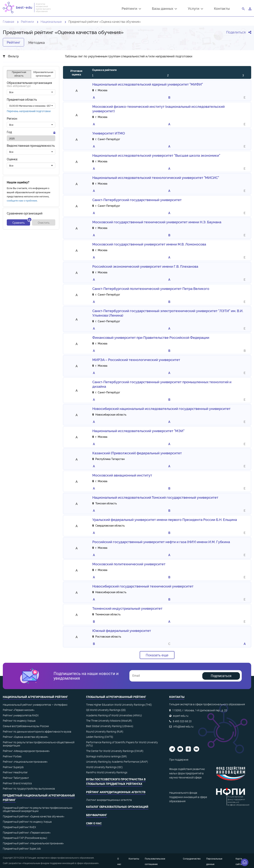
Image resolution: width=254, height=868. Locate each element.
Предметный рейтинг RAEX (19, 827)
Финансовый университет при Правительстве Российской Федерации (151, 337)
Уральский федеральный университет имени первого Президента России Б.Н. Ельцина (165, 519)
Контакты (222, 8)
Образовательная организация (29, 84)
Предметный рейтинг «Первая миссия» (27, 833)
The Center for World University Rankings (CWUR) (115, 751)
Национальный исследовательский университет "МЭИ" (138, 431)
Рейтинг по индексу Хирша (19, 721)
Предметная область (22, 99)
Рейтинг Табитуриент (16, 778)
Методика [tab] (37, 42)
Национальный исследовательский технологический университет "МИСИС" (156, 177)
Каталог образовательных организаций (117, 807)
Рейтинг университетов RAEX (21, 715)
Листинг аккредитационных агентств (109, 800)
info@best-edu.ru (183, 727)
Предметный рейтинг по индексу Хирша (27, 822)
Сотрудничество (192, 859)
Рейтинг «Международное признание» (26, 751)
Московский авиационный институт (122, 475)
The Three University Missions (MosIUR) (109, 721)
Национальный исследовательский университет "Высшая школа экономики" (156, 155)
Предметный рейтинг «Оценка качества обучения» (34, 816)
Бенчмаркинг (97, 815)
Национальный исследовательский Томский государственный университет (155, 497)
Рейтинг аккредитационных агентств (116, 792)
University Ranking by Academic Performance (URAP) (117, 762)
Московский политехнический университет (129, 564)
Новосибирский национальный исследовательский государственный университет (161, 408)
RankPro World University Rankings (107, 772)
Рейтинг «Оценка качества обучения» (25, 737)
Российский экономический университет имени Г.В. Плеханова (145, 266)
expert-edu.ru (181, 716)
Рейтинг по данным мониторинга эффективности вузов (37, 732)
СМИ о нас (94, 823)
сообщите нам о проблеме (22, 201)
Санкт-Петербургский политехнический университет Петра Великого (151, 288)
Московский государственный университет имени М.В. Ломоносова (149, 244)
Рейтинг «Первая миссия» (19, 710)
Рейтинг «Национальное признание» (25, 762)
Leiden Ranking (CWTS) (100, 737)
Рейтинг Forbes (12, 756)
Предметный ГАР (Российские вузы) (25, 838)
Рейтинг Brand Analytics (17, 783)
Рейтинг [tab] (13, 42)
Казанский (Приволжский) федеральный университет (137, 453)
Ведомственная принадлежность (31, 146)
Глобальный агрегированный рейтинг (116, 697)
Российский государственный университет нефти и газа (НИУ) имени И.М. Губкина (161, 542)
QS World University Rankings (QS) (106, 710)
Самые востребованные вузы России (26, 726)
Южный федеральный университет (122, 630)
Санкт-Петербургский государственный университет (137, 200)
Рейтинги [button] (131, 9)
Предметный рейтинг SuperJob (22, 849)
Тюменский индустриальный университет (127, 608)
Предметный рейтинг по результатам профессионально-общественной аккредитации (38, 809)
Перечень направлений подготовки (29, 111)
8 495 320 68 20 (182, 721)
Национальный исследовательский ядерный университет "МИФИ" (148, 84)
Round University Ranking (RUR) (105, 732)
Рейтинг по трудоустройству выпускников (29, 789)
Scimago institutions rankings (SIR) (107, 756)
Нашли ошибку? (18, 182)
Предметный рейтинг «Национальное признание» (33, 843)
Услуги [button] (195, 9)
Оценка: (12, 159)
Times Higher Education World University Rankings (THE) (119, 705)
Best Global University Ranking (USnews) (110, 726)
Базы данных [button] (164, 9)
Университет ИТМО (109, 133)
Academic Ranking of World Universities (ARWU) (114, 715)
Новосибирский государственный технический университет (143, 586)
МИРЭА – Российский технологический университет (136, 360)
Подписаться (221, 676)
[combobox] (31, 92)
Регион (12, 118)
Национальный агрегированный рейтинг (35, 697)
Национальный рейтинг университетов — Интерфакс (35, 705)
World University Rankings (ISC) (104, 767)
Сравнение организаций (25, 213)
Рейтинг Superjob (13, 767)
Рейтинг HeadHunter (15, 772)
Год (9, 132)
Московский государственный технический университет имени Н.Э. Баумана (157, 222)
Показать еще (157, 655)
